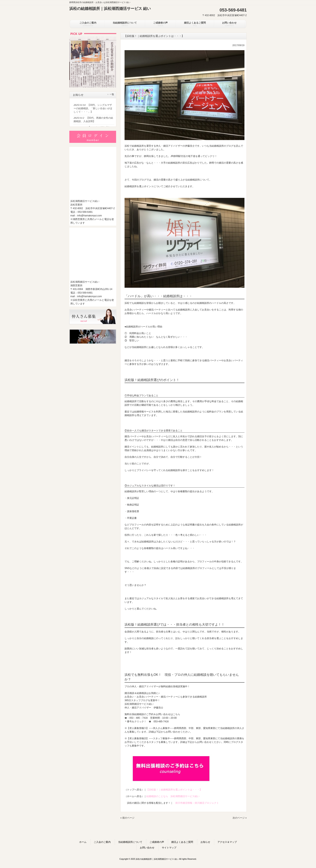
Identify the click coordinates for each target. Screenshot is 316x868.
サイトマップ (169, 848)
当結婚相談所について (130, 842)
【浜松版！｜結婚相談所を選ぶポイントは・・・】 (174, 790)
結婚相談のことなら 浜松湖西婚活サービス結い (173, 796)
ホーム (83, 842)
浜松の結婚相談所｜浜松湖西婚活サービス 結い (110, 9)
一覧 (112, 94)
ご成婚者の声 (157, 842)
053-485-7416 (161, 722)
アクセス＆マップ (227, 842)
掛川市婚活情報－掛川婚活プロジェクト (197, 803)
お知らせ (205, 842)
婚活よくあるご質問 (182, 842)
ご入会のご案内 (102, 842)
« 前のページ (127, 818)
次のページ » (240, 818)
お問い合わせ (147, 848)
